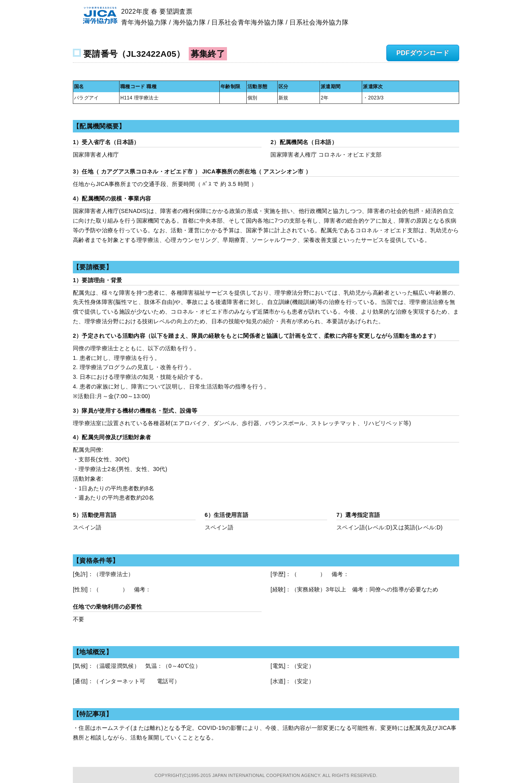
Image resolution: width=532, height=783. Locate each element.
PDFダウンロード (423, 53)
